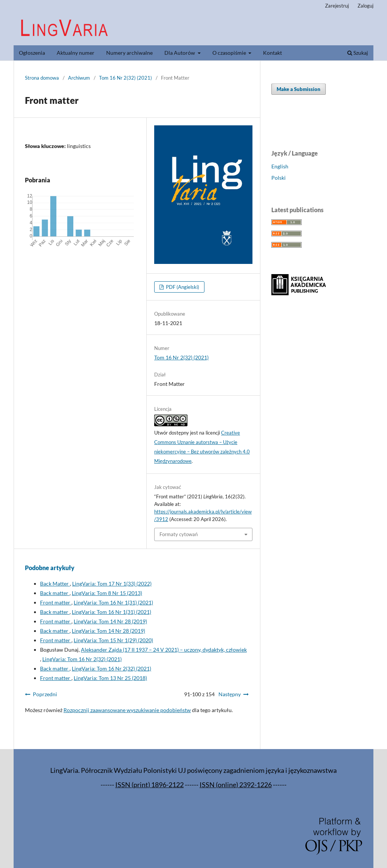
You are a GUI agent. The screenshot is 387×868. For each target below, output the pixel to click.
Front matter (56, 602)
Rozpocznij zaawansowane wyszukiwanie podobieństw (127, 710)
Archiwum (79, 78)
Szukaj (358, 53)
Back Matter (55, 584)
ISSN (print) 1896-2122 (149, 785)
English (280, 166)
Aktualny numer (76, 53)
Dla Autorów (180, 53)
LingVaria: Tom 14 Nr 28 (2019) (110, 621)
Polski (279, 178)
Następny (230, 694)
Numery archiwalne (129, 53)
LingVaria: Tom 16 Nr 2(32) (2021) (82, 659)
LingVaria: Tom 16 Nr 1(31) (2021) (113, 602)
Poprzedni (45, 694)
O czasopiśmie (230, 53)
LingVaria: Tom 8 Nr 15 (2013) (107, 593)
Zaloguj (365, 6)
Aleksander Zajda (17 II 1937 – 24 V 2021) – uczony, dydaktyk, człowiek (164, 650)
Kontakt (272, 53)
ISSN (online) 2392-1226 (236, 785)
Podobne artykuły (50, 568)
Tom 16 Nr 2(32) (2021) (125, 78)
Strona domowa (42, 78)
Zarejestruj (337, 6)
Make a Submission (299, 89)
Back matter (55, 593)
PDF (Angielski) (182, 287)
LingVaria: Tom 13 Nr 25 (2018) (110, 678)
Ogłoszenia (32, 53)
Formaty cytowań (179, 534)
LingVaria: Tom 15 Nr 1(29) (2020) (113, 640)
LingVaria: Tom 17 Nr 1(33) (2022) (112, 584)
